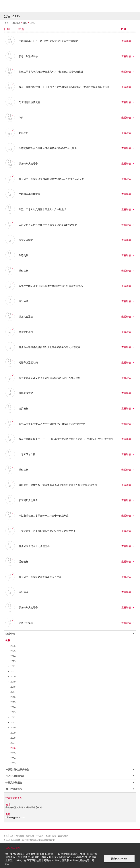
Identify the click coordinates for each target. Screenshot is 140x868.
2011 (13, 722)
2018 (13, 687)
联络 (12, 836)
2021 (13, 671)
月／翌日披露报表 (15, 776)
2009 (13, 733)
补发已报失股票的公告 (17, 769)
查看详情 (126, 41)
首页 (7, 23)
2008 (13, 738)
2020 (13, 676)
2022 (13, 666)
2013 (13, 712)
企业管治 (10, 634)
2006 (13, 748)
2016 (13, 697)
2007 (13, 743)
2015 (13, 702)
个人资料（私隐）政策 (46, 836)
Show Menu (133, 6)
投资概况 (16, 23)
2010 (13, 727)
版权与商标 (63, 836)
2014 (13, 707)
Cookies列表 (47, 854)
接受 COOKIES (119, 859)
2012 (13, 717)
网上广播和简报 (14, 789)
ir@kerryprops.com (15, 817)
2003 (13, 763)
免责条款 (30, 836)
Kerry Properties (26, 6)
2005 (13, 753)
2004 (13, 758)
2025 (13, 651)
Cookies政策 (75, 857)
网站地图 (20, 836)
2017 (13, 692)
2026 (13, 646)
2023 (13, 661)
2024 (13, 656)
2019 (13, 682)
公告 (25, 23)
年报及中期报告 (14, 783)
